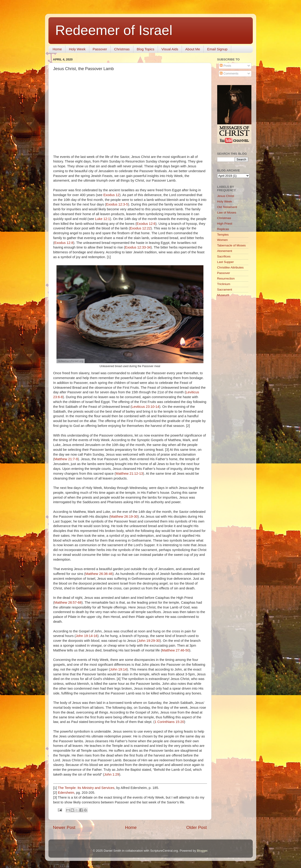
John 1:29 (111, 774)
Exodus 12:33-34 (138, 247)
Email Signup (217, 49)
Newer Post (64, 827)
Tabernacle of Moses (232, 245)
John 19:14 (118, 669)
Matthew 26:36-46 (99, 574)
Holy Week (77, 49)
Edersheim (66, 793)
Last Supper (226, 262)
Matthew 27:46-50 (176, 650)
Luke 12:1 (103, 219)
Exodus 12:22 (140, 228)
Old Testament (227, 207)
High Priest (225, 224)
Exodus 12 (111, 195)
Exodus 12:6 (146, 224)
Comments (229, 73)
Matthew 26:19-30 (124, 517)
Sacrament (225, 290)
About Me (193, 49)
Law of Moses (227, 213)
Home (57, 49)
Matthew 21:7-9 (66, 459)
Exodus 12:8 (64, 243)
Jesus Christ (226, 196)
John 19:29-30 (149, 641)
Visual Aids (170, 49)
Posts (225, 66)
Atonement (225, 251)
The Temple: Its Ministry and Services (86, 788)
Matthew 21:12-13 (129, 474)
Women (222, 240)
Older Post (196, 827)
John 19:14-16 (87, 636)
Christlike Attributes (231, 267)
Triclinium (224, 284)
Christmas (122, 49)
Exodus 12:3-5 (117, 204)
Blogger (202, 851)
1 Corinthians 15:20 (169, 722)
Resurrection (226, 278)
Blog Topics (146, 49)
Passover (100, 49)
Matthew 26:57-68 (68, 602)
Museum (223, 295)
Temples (223, 235)
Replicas (223, 229)
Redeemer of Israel (114, 30)
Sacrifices (224, 256)
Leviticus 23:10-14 (145, 407)
